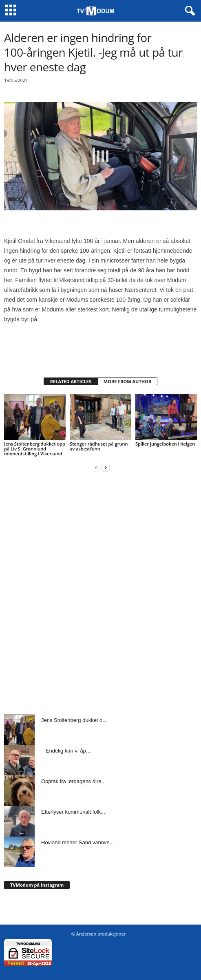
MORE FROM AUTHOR (127, 381)
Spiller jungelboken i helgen (165, 444)
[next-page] (106, 467)
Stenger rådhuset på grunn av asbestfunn (99, 446)
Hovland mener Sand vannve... (78, 842)
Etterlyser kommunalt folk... (73, 812)
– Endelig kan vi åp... (66, 751)
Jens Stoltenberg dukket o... (74, 720)
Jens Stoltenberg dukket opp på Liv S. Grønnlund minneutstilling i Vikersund (35, 449)
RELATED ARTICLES (71, 381)
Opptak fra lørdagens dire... (73, 781)
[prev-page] (96, 467)
